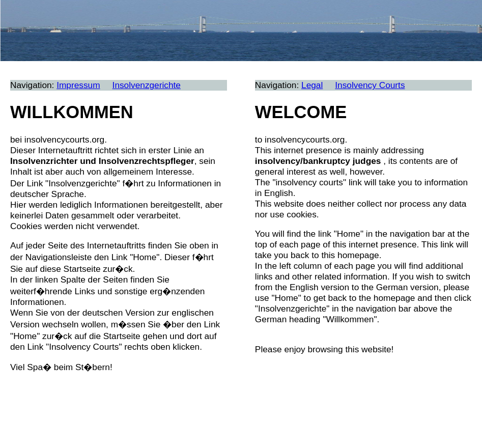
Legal (312, 85)
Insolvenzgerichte (147, 85)
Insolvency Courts (370, 85)
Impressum (78, 85)
